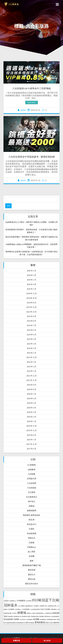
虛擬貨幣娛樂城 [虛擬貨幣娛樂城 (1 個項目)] (11, 623)
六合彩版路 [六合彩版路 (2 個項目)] (26, 609)
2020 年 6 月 (31, 398)
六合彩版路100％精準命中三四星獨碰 (32, 88)
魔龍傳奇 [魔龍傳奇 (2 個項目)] (56, 623)
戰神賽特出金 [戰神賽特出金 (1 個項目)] (18, 617)
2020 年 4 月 (31, 408)
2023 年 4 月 (31, 339)
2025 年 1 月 (31, 289)
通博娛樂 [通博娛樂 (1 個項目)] (31, 623)
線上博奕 (32, 552)
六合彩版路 (32, 488)
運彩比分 (32, 575)
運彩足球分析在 (32, 584)
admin (23, 110)
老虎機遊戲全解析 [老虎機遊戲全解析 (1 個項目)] (51, 620)
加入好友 (47, 641)
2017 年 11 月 (31, 444)
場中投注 (32, 501)
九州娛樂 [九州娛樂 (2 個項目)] (11, 609)
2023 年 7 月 (31, 325)
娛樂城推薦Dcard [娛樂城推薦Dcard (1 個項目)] (40, 613)
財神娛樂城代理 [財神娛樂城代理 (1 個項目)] (20, 623)
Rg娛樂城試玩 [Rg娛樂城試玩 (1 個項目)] (29, 606)
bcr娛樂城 (31, 465)
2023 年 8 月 (31, 321)
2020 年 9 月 (31, 385)
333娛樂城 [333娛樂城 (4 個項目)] (21, 601)
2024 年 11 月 (31, 293)
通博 (32, 561)
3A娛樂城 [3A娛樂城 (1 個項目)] (6, 601)
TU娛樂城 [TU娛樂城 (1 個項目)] (36, 606)
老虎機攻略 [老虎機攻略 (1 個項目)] (43, 620)
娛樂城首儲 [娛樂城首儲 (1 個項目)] (49, 613)
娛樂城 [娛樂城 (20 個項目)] (22, 613)
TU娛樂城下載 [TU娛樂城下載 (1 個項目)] (43, 606)
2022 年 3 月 (31, 362)
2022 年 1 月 (31, 371)
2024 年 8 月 (31, 303)
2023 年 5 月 (31, 335)
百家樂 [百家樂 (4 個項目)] (16, 619)
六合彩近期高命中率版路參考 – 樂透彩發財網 (32, 157)
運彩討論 (32, 579)
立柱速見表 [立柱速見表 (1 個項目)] (23, 620)
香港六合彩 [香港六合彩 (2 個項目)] (49, 623)
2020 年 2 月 (31, 417)
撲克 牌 (31, 520)
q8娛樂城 (31, 469)
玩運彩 (32, 529)
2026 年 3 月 (31, 271)
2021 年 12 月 (31, 376)
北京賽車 (32, 492)
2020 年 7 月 (31, 394)
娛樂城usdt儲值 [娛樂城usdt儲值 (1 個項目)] (31, 613)
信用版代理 (32, 479)
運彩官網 (32, 570)
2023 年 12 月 (31, 307)
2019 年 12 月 (31, 426)
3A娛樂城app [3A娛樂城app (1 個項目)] (13, 601)
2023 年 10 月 (31, 312)
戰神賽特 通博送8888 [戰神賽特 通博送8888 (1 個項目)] (45, 617)
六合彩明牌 (32, 483)
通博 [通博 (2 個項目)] (27, 623)
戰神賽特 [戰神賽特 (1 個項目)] (11, 617)
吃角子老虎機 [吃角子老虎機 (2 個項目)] (45, 609)
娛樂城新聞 (32, 510)
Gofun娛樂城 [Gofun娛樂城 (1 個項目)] (21, 606)
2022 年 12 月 (31, 357)
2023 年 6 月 (31, 330)
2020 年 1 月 (31, 421)
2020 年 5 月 (31, 403)
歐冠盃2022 (32, 524)
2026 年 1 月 (31, 280)
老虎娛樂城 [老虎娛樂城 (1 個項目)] (29, 620)
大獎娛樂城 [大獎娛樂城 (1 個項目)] (53, 609)
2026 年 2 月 (31, 275)
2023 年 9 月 (31, 316)
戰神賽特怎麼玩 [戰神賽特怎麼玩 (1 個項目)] (26, 617)
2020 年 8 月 (31, 389)
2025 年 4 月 (31, 284)
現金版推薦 (32, 533)
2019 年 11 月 (31, 430)
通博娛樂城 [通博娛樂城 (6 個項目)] (40, 622)
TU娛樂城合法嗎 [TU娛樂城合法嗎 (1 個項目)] (52, 606)
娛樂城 (32, 506)
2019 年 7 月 (31, 440)
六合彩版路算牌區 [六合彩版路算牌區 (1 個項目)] (35, 609)
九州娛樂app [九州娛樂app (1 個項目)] (18, 609)
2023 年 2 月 (31, 348)
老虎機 (32, 556)
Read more (32, 102)
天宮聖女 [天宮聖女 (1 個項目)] (14, 613)
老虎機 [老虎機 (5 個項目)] (36, 619)
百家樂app (32, 547)
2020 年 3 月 (31, 412)
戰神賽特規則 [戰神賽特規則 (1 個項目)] (35, 617)
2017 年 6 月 (31, 449)
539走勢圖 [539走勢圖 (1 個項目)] (28, 601)
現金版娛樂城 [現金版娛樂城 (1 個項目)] (55, 617)
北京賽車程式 (32, 497)
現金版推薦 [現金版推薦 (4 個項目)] (8, 619)
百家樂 (32, 543)
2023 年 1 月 (31, 353)
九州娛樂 (32, 474)
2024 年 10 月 (31, 298)
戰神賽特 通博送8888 (31, 515)
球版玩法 (32, 538)
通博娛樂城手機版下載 (32, 565)
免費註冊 (16, 641)
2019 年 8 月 (31, 435)
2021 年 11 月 (31, 380)
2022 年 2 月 (31, 367)
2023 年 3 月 (31, 344)
